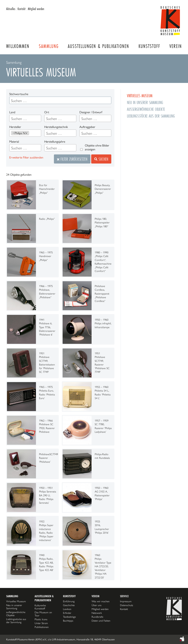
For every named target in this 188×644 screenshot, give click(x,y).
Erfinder (67, 613)
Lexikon (67, 609)
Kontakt (22, 9)
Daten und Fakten (101, 621)
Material (14, 142)
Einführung (69, 601)
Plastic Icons (41, 619)
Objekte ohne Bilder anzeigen (97, 147)
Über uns (97, 605)
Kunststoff (149, 46)
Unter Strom (41, 623)
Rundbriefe (97, 617)
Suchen (101, 159)
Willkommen (18, 46)
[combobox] (25, 118)
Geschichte (69, 605)
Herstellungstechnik (56, 127)
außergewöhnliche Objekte (146, 109)
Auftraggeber (87, 127)
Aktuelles (11, 9)
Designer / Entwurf (91, 112)
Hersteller (15, 127)
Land (12, 112)
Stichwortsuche (19, 94)
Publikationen (42, 627)
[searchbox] (25, 119)
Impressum (126, 601)
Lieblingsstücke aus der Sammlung (151, 116)
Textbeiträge (69, 617)
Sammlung (49, 46)
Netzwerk (97, 613)
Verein (176, 46)
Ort (47, 112)
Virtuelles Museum (140, 96)
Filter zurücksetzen (72, 159)
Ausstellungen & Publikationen (98, 46)
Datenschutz (127, 605)
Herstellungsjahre (55, 142)
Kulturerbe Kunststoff (40, 607)
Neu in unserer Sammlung (145, 102)
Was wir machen (101, 601)
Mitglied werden (36, 9)
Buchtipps (68, 621)
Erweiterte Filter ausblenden (26, 157)
